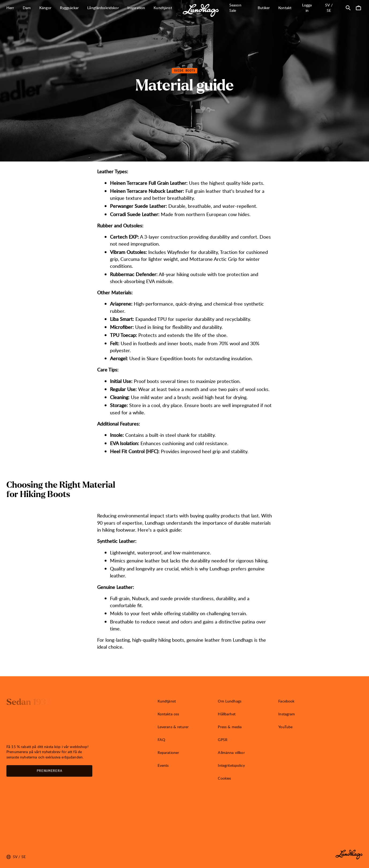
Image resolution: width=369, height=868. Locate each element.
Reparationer (168, 752)
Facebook (286, 701)
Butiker (264, 8)
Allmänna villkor (231, 752)
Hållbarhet (227, 714)
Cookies (224, 778)
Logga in (307, 8)
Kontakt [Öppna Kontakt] (285, 8)
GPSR (223, 740)
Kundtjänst (167, 701)
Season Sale (235, 8)
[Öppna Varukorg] (358, 8)
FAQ (161, 740)
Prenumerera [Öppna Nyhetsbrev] (50, 771)
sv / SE (332, 8)
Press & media (230, 727)
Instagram (287, 714)
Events (163, 765)
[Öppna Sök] (348, 8)
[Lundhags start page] (201, 10)
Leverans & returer (173, 727)
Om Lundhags (230, 701)
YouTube (285, 727)
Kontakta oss (168, 714)
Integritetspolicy (231, 765)
